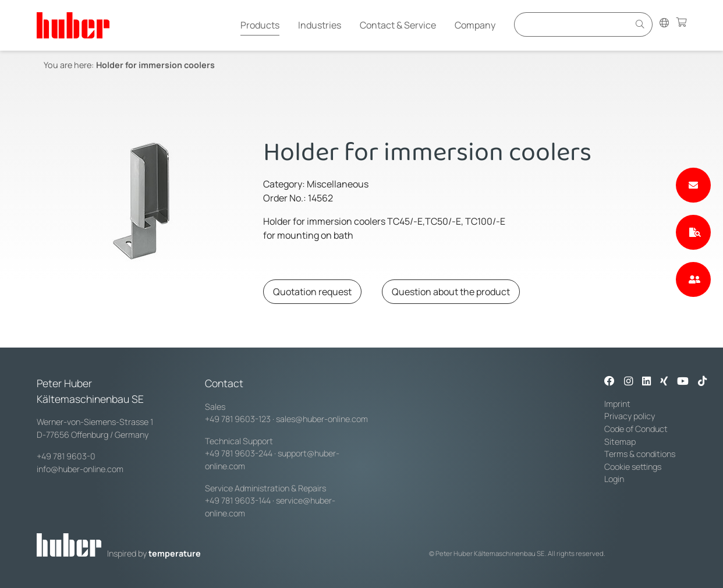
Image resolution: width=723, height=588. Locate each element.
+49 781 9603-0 (66, 456)
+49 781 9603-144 (238, 500)
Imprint (617, 404)
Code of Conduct (636, 429)
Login (614, 479)
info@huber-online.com (80, 469)
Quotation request (312, 292)
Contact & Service (398, 25)
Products (260, 25)
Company (475, 25)
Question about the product (451, 292)
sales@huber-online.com (322, 419)
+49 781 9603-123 (238, 419)
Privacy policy (630, 416)
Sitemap (620, 442)
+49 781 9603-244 (239, 453)
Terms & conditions (640, 454)
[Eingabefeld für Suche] (573, 24)
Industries (320, 25)
